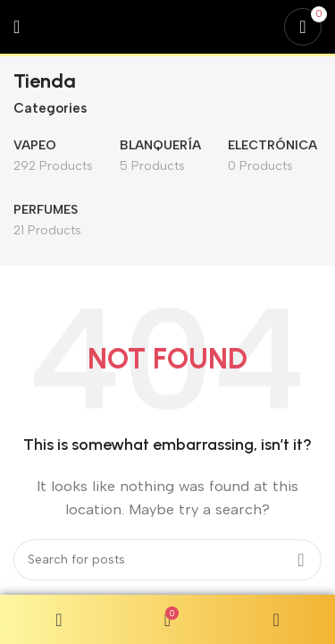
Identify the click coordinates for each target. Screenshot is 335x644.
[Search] (167, 560)
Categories (50, 109)
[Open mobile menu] (17, 27)
